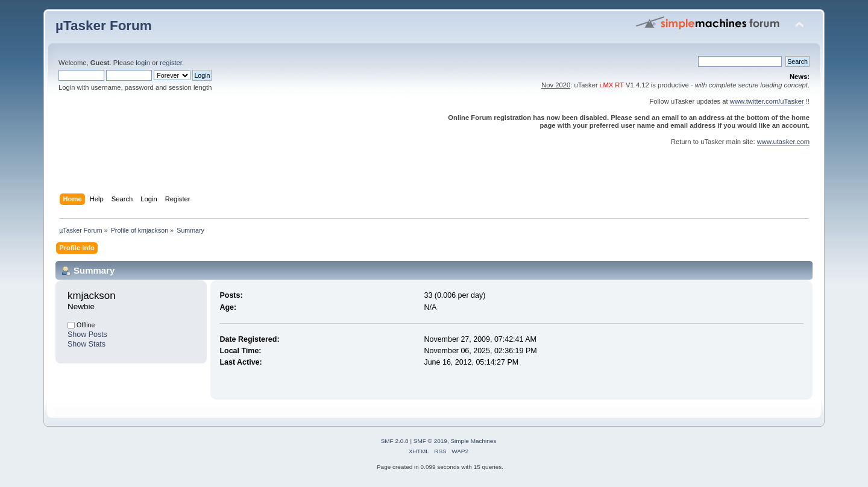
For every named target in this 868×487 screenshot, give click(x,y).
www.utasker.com (783, 142)
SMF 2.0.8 (395, 441)
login (143, 63)
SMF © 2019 (430, 441)
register (171, 63)
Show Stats (86, 344)
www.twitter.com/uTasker (767, 101)
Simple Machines (473, 441)
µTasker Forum (104, 26)
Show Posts (87, 335)
